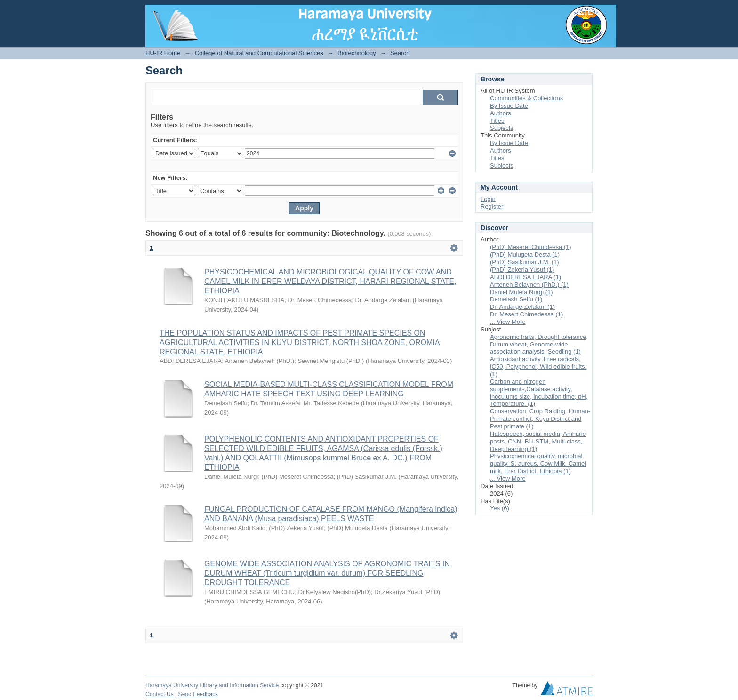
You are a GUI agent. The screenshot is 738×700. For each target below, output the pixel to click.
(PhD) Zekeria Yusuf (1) (522, 270)
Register (492, 206)
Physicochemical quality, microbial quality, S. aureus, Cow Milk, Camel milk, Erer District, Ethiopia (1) (538, 463)
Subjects (502, 128)
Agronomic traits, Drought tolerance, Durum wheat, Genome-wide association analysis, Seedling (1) (539, 344)
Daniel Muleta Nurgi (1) (521, 292)
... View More (508, 322)
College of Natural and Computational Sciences (259, 53)
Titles (497, 121)
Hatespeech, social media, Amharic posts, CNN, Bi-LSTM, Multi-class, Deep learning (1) (538, 441)
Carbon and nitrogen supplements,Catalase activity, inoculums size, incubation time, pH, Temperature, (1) (539, 393)
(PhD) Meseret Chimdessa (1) (531, 247)
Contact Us (160, 694)
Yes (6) (500, 508)
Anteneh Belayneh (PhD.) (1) (529, 285)
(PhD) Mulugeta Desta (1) (525, 254)
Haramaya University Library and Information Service (212, 685)
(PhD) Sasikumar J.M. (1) (525, 262)
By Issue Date (509, 106)
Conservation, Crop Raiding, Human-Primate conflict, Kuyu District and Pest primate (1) (540, 419)
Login (585, 12)
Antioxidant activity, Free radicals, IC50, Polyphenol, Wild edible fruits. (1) (538, 366)
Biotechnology (357, 53)
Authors (501, 113)
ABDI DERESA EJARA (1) (525, 277)
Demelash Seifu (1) (516, 299)
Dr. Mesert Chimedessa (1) (526, 314)
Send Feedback (198, 694)
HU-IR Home (163, 53)
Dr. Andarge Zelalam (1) (522, 307)
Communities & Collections (526, 98)
